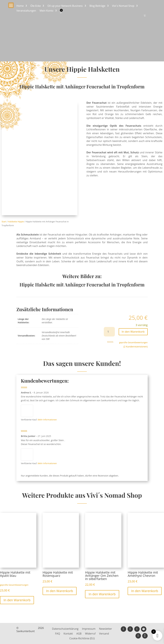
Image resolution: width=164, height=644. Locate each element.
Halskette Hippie (16, 222)
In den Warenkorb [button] (17, 600)
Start (4, 222)
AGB (79, 634)
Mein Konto (46, 11)
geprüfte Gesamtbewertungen (133, 342)
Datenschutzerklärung (65, 629)
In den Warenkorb (133, 332)
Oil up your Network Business (65, 6)
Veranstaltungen (26, 11)
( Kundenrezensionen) (136, 347)
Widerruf (90, 634)
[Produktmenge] (109, 332)
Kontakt (68, 634)
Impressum (89, 629)
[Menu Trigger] (11, 5)
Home (20, 6)
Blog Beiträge (97, 6)
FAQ (58, 634)
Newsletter (105, 629)
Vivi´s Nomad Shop (123, 6)
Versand (104, 634)
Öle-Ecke (36, 6)
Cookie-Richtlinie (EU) (82, 639)
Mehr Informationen (47, 420)
